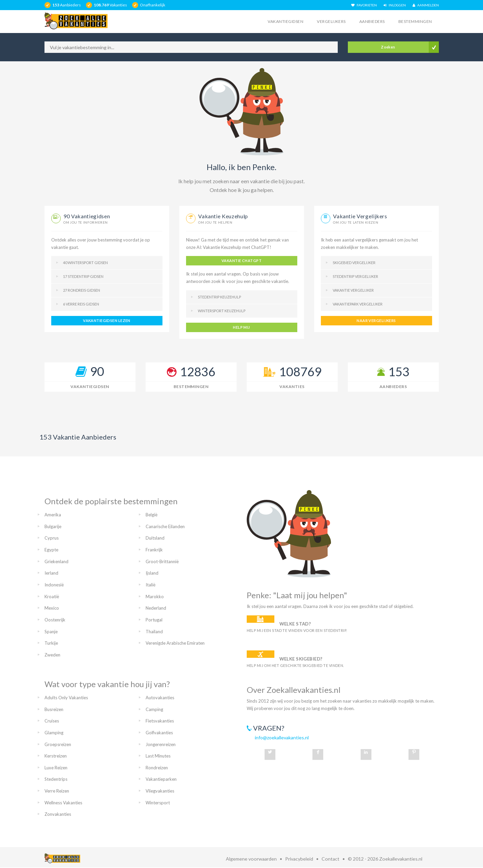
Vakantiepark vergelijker (358, 304)
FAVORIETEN (364, 5)
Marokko (155, 597)
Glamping (54, 733)
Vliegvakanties (160, 791)
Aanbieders (372, 21)
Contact (330, 859)
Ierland (51, 573)
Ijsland (152, 573)
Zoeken (388, 47)
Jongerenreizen (161, 744)
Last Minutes (158, 756)
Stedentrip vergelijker (355, 276)
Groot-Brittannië (162, 561)
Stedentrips (56, 779)
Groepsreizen (58, 744)
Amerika (53, 515)
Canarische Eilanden (165, 526)
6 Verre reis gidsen (81, 304)
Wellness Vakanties (63, 803)
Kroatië (52, 597)
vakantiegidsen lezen (107, 320)
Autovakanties (160, 698)
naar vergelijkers (376, 320)
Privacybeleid (299, 859)
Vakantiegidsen (285, 21)
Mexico (52, 608)
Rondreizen (157, 768)
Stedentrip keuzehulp (219, 297)
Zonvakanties (58, 814)
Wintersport (158, 803)
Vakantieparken (161, 779)
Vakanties (292, 387)
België (152, 515)
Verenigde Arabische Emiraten (175, 643)
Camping (154, 709)
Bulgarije (53, 526)
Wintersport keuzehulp (222, 311)
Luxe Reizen (56, 768)
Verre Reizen (57, 791)
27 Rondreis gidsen (82, 290)
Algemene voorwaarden (251, 859)
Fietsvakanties (160, 721)
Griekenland (56, 561)
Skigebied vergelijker (354, 263)
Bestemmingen (415, 21)
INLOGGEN (395, 5)
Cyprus (52, 538)
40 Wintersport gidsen (85, 263)
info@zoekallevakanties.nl (282, 737)
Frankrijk (154, 550)
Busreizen (54, 709)
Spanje (51, 632)
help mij (241, 327)
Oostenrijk (55, 620)
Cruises (52, 721)
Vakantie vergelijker (353, 290)
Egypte (51, 550)
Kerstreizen (56, 756)
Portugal (154, 620)
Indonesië (54, 585)
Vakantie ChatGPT (241, 261)
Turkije (51, 643)
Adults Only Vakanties (66, 698)
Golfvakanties (159, 733)
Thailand (154, 632)
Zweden (52, 655)
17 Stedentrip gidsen (83, 276)
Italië (150, 585)
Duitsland (155, 538)
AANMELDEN (426, 5)
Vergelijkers (331, 21)
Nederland (156, 608)
